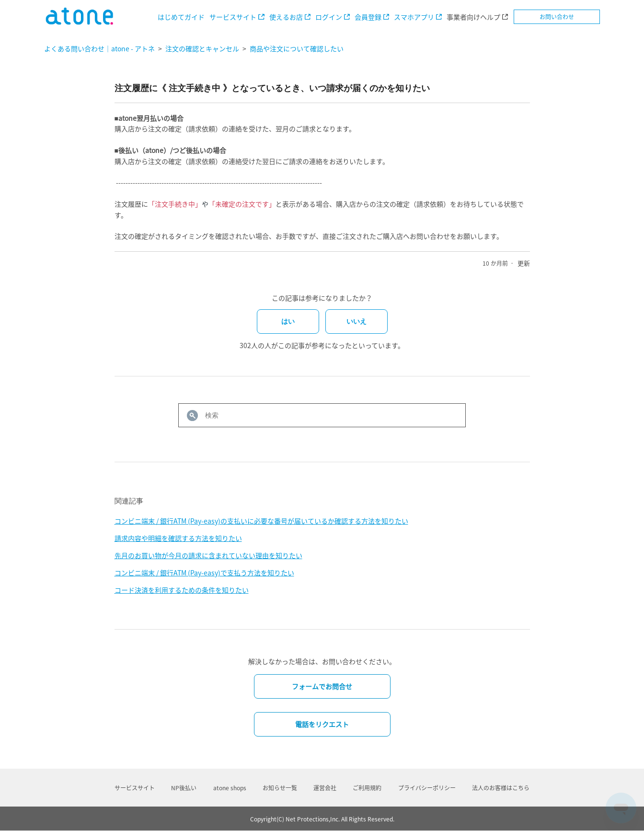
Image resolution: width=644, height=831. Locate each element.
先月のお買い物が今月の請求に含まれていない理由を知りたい (208, 555)
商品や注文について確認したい (297, 48)
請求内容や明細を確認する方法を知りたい (178, 538)
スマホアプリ (414, 17)
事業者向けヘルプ (473, 17)
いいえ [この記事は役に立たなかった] (356, 321)
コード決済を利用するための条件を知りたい (182, 590)
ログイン (329, 17)
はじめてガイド (181, 17)
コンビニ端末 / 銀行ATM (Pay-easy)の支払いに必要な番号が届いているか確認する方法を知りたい (261, 521)
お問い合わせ (557, 17)
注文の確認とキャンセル (202, 48)
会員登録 (368, 17)
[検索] (322, 415)
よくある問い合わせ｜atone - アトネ (99, 48)
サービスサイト (233, 17)
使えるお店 (286, 17)
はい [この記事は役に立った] (288, 321)
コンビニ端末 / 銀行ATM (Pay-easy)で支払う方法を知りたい (204, 573)
